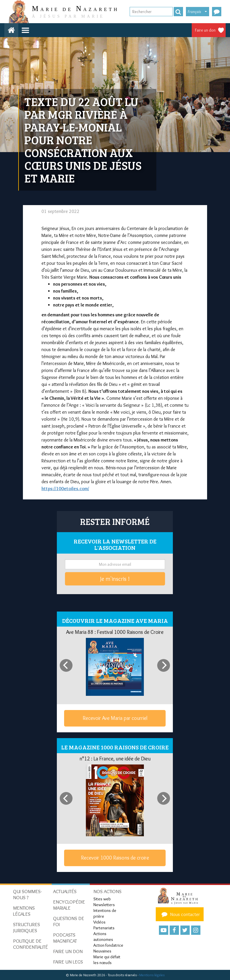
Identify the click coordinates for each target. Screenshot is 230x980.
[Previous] (66, 665)
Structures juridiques (27, 927)
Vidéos (99, 922)
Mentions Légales (24, 911)
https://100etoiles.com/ (65, 489)
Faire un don (205, 30)
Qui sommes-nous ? (27, 894)
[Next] (164, 665)
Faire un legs (68, 962)
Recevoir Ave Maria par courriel (115, 718)
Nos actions (107, 891)
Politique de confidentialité (30, 944)
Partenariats (104, 928)
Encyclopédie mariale (69, 905)
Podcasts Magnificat (65, 938)
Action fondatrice (108, 945)
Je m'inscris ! (115, 579)
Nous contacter (180, 914)
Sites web (102, 899)
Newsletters (104, 905)
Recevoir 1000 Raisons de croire (115, 858)
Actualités (65, 891)
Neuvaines (102, 951)
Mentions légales (152, 975)
